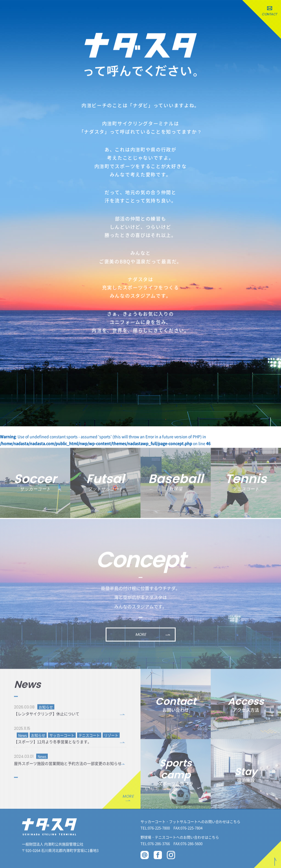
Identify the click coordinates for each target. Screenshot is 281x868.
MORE (141, 639)
